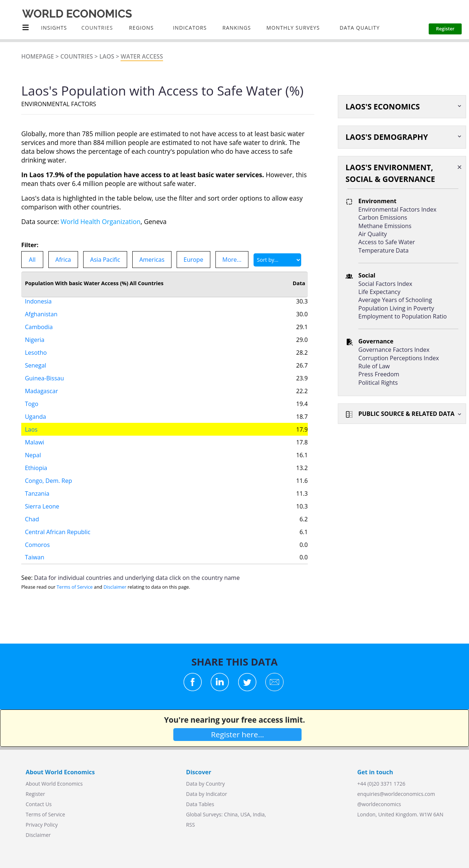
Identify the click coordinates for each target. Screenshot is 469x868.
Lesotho (36, 344)
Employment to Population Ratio (402, 316)
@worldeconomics (379, 804)
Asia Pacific (105, 260)
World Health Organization (101, 221)
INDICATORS (190, 28)
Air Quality (373, 234)
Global (194, 814)
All (32, 260)
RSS (191, 825)
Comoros (37, 536)
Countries (77, 56)
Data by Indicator (207, 794)
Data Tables (200, 804)
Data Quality (360, 28)
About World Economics (54, 784)
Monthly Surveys (293, 28)
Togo (32, 395)
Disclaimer (115, 587)
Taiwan (35, 549)
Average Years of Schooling (395, 300)
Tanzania (37, 485)
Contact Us (39, 804)
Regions (141, 28)
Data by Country (206, 784)
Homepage (38, 56)
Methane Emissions (385, 226)
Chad (32, 511)
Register (35, 794)
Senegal (36, 357)
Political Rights (378, 383)
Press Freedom (379, 374)
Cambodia (39, 318)
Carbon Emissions (383, 217)
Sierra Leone (42, 498)
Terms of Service (75, 587)
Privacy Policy (42, 825)
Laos (107, 56)
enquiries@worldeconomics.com (396, 794)
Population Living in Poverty (396, 308)
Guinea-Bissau (45, 370)
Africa (63, 260)
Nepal (33, 447)
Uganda (36, 408)
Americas (152, 260)
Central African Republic (58, 524)
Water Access (142, 56)
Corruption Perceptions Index (399, 358)
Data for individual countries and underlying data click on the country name (137, 578)
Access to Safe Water (387, 242)
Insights (54, 28)
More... (232, 260)
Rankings (237, 28)
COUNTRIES (97, 28)
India (259, 814)
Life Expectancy (379, 292)
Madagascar (41, 383)
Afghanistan (41, 306)
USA (245, 814)
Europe (193, 260)
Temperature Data (383, 250)
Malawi (35, 434)
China (231, 814)
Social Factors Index (385, 284)
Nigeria (35, 331)
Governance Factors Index (394, 350)
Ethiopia (36, 459)
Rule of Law (374, 366)
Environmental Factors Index (397, 209)
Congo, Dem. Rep (49, 472)
